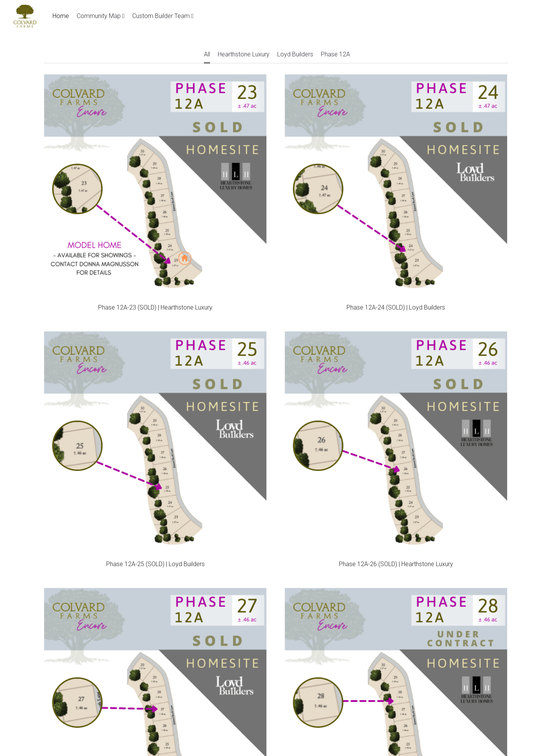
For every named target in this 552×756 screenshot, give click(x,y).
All (207, 54)
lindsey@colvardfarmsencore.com (246, 526)
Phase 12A (335, 54)
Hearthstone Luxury (244, 54)
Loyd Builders (295, 54)
